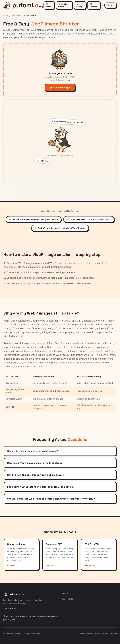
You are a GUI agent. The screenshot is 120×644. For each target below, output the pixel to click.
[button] (60, 70)
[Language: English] (111, 5)
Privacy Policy (86, 634)
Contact (113, 634)
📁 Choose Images (60, 87)
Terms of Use (101, 634)
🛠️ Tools (48, 5)
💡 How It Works (62, 5)
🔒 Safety (79, 5)
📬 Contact (93, 5)
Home (6, 16)
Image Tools (16, 16)
